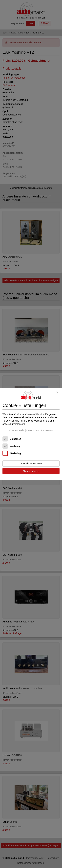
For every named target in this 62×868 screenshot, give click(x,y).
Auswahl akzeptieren (31, 463)
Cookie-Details (17, 430)
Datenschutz (33, 430)
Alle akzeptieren (31, 471)
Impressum (47, 430)
